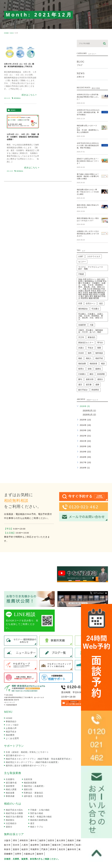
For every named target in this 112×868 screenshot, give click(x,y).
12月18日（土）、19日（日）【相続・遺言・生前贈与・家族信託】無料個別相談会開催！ (23, 137)
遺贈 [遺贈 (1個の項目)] (97, 373)
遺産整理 (10, 775)
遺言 (32, 812)
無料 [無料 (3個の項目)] (90, 342)
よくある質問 (12, 727)
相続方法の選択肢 (14, 805)
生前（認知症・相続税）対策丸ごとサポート (27, 741)
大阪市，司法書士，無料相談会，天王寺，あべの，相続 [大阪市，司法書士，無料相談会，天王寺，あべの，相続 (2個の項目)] (91, 320)
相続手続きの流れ (14, 799)
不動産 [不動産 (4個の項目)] (81, 263)
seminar (12, 42)
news (13, 110)
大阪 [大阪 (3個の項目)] (92, 314)
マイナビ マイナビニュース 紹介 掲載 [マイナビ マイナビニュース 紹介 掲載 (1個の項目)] (92, 257)
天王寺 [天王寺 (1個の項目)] (81, 326)
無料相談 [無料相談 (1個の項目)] (99, 342)
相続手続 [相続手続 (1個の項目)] (99, 347)
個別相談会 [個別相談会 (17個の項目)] (83, 297)
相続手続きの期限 (14, 802)
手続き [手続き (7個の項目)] (91, 336)
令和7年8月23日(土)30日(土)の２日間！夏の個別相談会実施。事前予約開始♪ (88, 141)
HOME (6, 33)
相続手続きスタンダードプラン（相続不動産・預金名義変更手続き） (39, 747)
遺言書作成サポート (16, 744)
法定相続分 (11, 812)
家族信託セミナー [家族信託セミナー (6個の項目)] (86, 331)
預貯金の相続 (37, 802)
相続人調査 (11, 778)
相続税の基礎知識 (39, 809)
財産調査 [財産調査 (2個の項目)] (101, 363)
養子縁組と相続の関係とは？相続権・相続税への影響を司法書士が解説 (88, 170)
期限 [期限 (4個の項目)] (99, 336)
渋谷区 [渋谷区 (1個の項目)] (81, 342)
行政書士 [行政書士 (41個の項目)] (82, 363)
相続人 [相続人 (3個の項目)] (89, 347)
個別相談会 (17, 98)
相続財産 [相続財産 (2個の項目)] (93, 352)
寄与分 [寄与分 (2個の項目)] (100, 331)
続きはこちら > (29, 95)
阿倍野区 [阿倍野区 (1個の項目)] (95, 378)
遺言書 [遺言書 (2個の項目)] (89, 373)
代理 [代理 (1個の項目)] (80, 292)
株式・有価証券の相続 (41, 805)
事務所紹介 (11, 710)
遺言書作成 (11, 771)
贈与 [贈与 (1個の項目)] (80, 368)
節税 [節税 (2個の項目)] (90, 357)
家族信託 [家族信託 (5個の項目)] (92, 326)
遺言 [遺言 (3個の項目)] (80, 373)
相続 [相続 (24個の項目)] (80, 347)
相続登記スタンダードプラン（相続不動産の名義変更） (33, 751)
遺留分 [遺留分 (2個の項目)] (100, 368)
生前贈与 (10, 768)
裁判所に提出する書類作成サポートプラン (26, 754)
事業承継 (10, 785)
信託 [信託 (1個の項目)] (101, 292)
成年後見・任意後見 (34, 785)
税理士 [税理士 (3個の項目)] (81, 357)
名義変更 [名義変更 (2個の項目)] (82, 314)
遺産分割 (28, 778)
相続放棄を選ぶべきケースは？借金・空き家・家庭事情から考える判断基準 (88, 125)
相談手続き (11, 720)
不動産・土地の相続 (40, 799)
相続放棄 (10, 781)
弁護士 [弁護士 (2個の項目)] (81, 336)
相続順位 (10, 809)
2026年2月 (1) (89, 399)
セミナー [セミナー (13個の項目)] (82, 250)
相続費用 (10, 724)
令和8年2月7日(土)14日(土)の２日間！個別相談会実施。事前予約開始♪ (88, 110)
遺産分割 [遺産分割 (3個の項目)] (90, 368)
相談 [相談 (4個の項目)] (103, 352)
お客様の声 (11, 717)
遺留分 (9, 815)
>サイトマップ (9, 691)
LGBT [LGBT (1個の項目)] (81, 245)
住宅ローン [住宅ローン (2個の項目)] (91, 292)
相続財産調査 (30, 771)
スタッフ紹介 (12, 714)
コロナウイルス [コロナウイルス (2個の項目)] (94, 245)
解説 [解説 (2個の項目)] (92, 363)
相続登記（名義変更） (35, 775)
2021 (12, 33)
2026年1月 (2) (89, 403)
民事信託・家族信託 (34, 781)
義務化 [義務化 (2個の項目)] (98, 357)
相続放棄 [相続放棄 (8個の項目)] (82, 352)
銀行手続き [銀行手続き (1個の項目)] (83, 378)
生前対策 (28, 768)
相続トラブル (37, 815)
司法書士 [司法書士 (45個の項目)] (95, 297)
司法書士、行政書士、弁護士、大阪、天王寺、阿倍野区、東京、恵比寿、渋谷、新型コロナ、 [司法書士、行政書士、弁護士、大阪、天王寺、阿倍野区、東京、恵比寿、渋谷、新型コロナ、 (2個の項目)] (92, 305)
